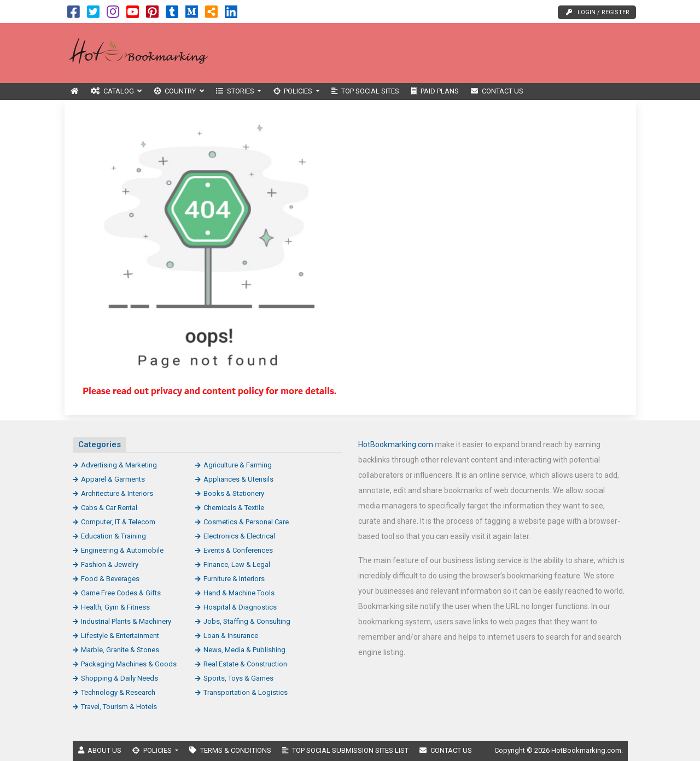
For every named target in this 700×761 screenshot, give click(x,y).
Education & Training (113, 536)
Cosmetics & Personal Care (246, 522)
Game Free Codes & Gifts (121, 593)
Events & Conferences (238, 550)
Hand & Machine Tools (239, 593)
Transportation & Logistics (246, 692)
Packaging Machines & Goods (129, 664)
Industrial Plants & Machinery (126, 621)
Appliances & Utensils (238, 479)
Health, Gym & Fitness (115, 607)
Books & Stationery (234, 493)
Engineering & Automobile (122, 550)
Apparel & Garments (113, 479)
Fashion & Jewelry (110, 564)
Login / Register (598, 12)
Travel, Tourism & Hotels (119, 707)
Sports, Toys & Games (238, 678)
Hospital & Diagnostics (240, 607)
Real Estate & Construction (245, 664)
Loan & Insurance (231, 636)
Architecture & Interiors (117, 493)
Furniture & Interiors (234, 579)
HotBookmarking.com (396, 444)
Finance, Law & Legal (237, 564)
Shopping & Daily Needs (119, 678)
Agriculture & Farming (238, 465)
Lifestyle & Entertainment (120, 636)
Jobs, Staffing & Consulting (247, 621)
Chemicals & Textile (234, 508)
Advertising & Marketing (119, 465)
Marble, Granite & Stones (120, 650)
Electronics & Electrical (239, 536)
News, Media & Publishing (244, 650)
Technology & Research (118, 692)
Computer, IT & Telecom (118, 522)
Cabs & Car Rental (109, 508)
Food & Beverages (110, 579)
